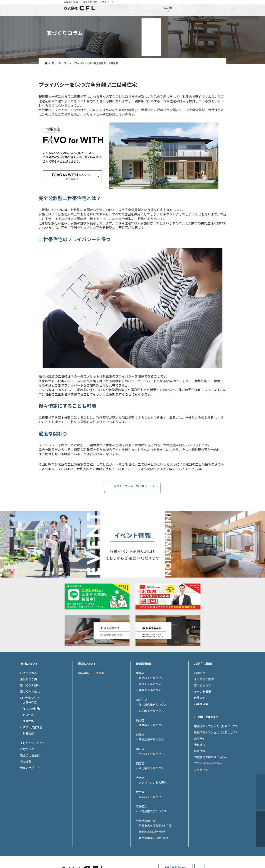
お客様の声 (201, 740)
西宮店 (140, 800)
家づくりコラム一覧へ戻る (131, 486)
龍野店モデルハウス (151, 761)
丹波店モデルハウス (151, 776)
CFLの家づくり (151, 8)
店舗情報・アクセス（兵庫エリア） (216, 763)
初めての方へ (90, 8)
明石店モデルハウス (151, 790)
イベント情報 (231, 8)
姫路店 (140, 709)
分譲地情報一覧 (146, 857)
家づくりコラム (204, 722)
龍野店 (140, 757)
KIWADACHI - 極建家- (92, 709)
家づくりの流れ (30, 728)
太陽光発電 (30, 739)
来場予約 (200, 775)
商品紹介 (180, 8)
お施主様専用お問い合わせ (211, 794)
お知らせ (200, 709)
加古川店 (142, 736)
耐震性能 (28, 770)
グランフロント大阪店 (153, 819)
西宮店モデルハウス (151, 805)
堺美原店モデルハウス (153, 848)
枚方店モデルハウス (151, 833)
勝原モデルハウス (150, 727)
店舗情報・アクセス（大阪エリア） (216, 769)
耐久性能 (28, 751)
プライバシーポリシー (208, 800)
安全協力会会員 (30, 792)
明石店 (140, 785)
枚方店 (140, 829)
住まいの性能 (31, 745)
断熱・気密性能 (33, 764)
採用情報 (200, 787)
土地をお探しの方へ (33, 779)
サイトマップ (202, 806)
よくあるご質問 (204, 716)
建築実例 (204, 8)
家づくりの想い (30, 722)
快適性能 (28, 757)
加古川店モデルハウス (153, 741)
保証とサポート (30, 804)
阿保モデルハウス (150, 720)
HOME (64, 8)
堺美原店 (142, 843)
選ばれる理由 (120, 8)
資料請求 (200, 781)
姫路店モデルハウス (151, 714)
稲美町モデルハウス (151, 747)
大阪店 (140, 814)
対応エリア (27, 786)
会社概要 (26, 798)
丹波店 (140, 771)
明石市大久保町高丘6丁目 (155, 862)
